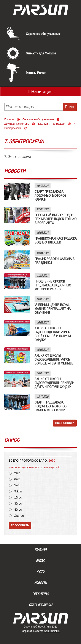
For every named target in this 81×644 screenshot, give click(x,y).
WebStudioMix (52, 631)
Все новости (65, 423)
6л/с (17, 479)
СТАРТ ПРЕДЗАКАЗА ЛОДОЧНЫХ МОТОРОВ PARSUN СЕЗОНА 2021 (51, 406)
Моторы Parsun (36, 73)
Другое (19, 516)
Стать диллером (41, 605)
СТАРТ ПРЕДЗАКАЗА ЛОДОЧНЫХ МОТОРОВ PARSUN (51, 195)
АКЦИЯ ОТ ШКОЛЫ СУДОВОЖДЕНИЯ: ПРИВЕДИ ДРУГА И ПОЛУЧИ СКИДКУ (54, 383)
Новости (40, 583)
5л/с (17, 485)
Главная (9, 119)
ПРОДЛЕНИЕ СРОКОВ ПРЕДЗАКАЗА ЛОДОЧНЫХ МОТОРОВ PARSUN (53, 285)
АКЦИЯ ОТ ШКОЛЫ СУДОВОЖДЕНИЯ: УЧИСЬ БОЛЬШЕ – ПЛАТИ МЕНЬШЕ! (54, 359)
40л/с (18, 510)
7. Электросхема (18, 157)
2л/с (17, 473)
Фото (41, 572)
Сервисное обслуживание (43, 34)
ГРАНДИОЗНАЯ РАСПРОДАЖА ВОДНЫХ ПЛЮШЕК (56, 240)
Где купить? (41, 594)
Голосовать (20, 525)
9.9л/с (18, 491)
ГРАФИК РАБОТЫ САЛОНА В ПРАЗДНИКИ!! (55, 261)
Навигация (41, 92)
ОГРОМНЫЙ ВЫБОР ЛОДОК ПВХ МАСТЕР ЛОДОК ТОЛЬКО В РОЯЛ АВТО (56, 219)
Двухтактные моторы (17, 124)
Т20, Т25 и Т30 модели (52, 124)
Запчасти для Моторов (41, 53)
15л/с (18, 498)
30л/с (18, 504)
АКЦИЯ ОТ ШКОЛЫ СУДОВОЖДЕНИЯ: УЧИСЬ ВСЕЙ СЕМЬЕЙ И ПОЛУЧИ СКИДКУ (53, 334)
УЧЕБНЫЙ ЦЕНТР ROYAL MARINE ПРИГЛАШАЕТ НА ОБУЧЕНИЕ (53, 309)
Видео (40, 561)
